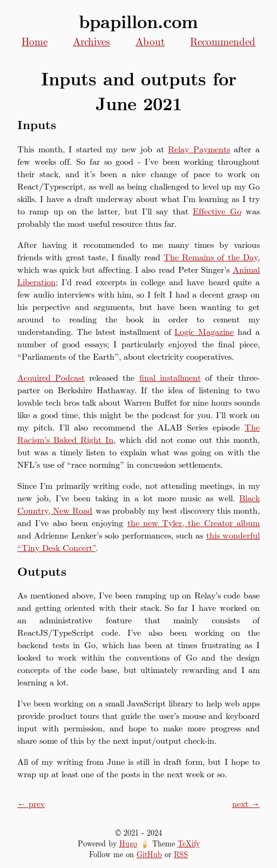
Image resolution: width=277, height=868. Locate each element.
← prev (31, 803)
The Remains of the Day (211, 257)
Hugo (128, 843)
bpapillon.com (138, 21)
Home (35, 41)
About (150, 41)
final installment (170, 377)
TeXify (189, 843)
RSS (181, 854)
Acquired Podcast (51, 377)
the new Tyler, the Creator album (194, 523)
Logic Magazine (204, 331)
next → (246, 803)
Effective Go (217, 211)
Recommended (223, 41)
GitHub (149, 854)
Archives (91, 41)
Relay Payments (199, 149)
